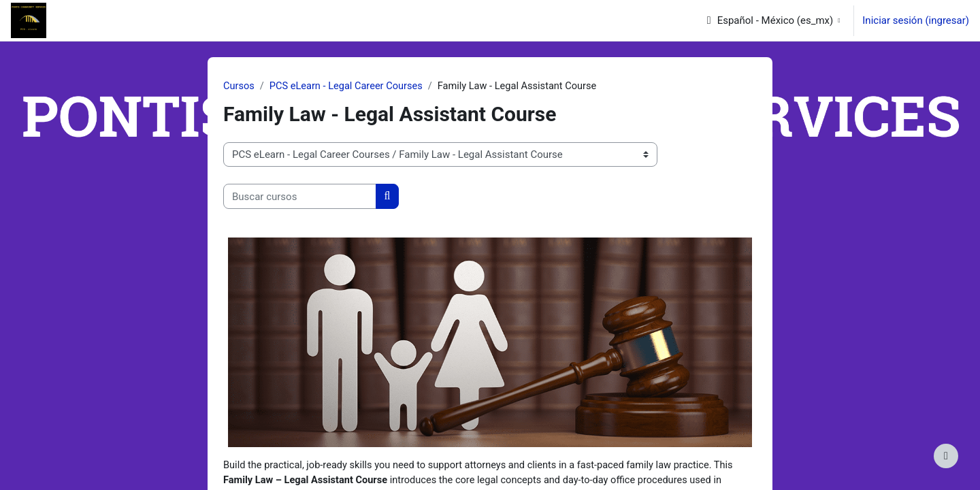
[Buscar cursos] (300, 197)
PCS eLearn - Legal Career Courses (349, 86)
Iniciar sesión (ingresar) (916, 20)
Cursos (239, 86)
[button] (773, 20)
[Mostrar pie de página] (946, 456)
